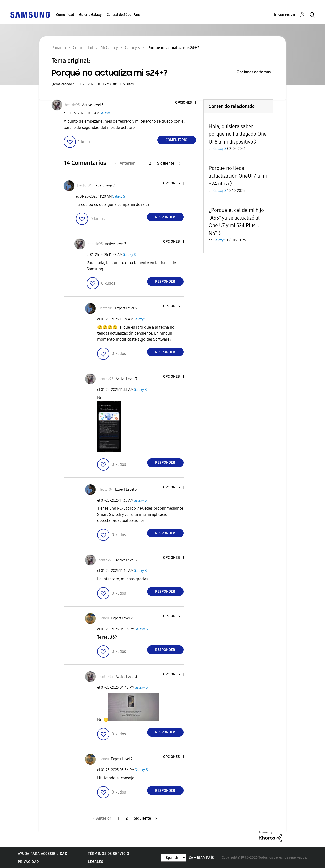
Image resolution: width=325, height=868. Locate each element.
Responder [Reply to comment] (165, 217)
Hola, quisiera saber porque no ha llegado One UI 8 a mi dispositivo (238, 134)
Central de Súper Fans (124, 15)
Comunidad (65, 15)
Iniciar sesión (285, 15)
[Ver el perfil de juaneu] (104, 618)
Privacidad (28, 862)
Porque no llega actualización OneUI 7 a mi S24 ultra (238, 176)
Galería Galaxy (90, 15)
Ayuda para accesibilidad (42, 854)
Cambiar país (201, 858)
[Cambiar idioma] (174, 858)
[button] (187, 103)
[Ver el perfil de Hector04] (84, 186)
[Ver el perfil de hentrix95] (72, 105)
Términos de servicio (109, 854)
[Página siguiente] (169, 163)
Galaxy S (106, 113)
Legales (95, 862)
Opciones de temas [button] (254, 72)
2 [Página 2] (150, 163)
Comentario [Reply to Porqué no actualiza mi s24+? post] (176, 140)
